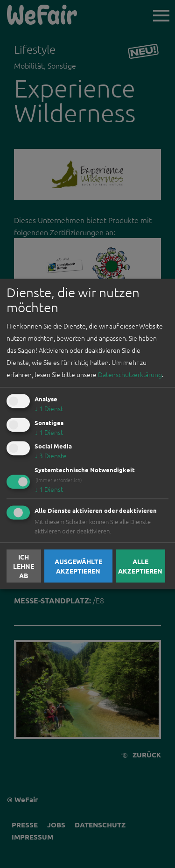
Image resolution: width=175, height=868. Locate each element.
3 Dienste (51, 456)
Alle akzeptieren (140, 566)
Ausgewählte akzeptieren (78, 566)
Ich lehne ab (24, 566)
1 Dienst (49, 408)
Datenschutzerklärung (130, 374)
